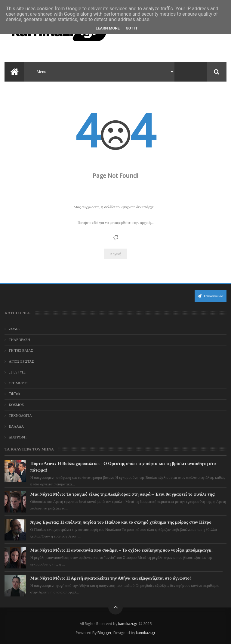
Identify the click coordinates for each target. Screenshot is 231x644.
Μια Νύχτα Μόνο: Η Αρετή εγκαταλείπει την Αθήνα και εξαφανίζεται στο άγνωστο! (111, 578)
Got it (132, 28)
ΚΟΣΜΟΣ (16, 405)
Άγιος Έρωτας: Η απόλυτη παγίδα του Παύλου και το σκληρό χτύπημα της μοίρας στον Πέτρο (121, 522)
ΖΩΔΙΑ (14, 329)
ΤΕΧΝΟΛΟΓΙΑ (20, 416)
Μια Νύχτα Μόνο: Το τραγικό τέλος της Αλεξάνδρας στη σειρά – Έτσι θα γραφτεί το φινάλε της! (123, 494)
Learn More (108, 28)
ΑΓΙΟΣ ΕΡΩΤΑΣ (21, 361)
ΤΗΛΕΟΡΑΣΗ (19, 340)
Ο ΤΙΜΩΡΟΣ (18, 383)
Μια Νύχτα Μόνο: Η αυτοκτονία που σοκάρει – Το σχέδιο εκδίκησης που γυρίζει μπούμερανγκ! (122, 550)
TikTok (14, 394)
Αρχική (116, 254)
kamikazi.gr (128, 624)
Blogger (105, 633)
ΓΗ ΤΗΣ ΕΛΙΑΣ (21, 351)
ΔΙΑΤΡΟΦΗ (18, 437)
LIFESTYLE (17, 372)
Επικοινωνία (211, 296)
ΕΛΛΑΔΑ (16, 426)
